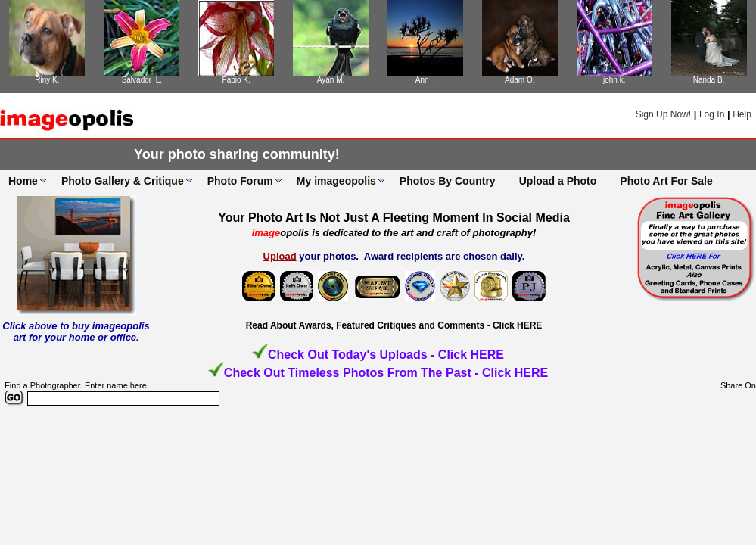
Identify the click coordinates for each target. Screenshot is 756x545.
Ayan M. (331, 80)
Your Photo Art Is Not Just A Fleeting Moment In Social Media (394, 218)
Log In (712, 114)
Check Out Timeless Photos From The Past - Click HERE (386, 373)
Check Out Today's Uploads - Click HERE (386, 355)
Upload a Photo (558, 181)
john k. (614, 80)
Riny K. (47, 80)
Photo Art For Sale (666, 181)
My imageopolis (336, 181)
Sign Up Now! (663, 114)
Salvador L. (142, 80)
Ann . (425, 80)
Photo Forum (240, 181)
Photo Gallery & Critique (123, 181)
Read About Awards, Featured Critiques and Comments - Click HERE (394, 325)
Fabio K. (236, 80)
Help (742, 114)
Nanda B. (709, 80)
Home (23, 181)
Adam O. (520, 80)
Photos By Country (448, 181)
